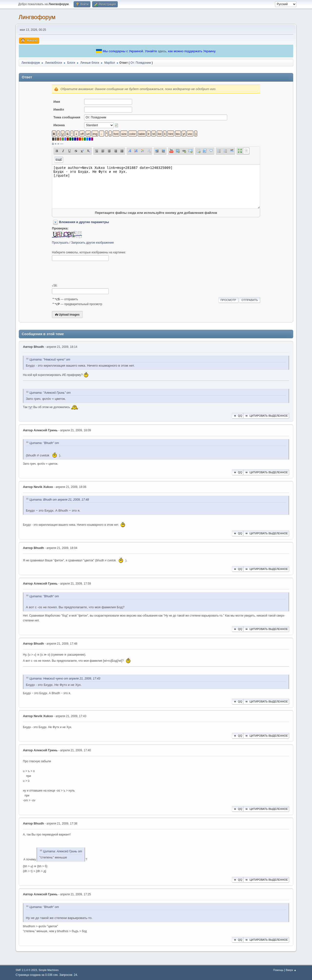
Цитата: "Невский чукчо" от (50, 360)
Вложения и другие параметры (84, 222)
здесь (162, 51)
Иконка (59, 125)
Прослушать (60, 243)
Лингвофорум (37, 17)
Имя (57, 102)
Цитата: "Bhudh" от (44, 443)
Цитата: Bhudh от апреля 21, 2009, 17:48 (59, 500)
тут (30, 407)
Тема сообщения (67, 117)
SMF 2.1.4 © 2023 (26, 970)
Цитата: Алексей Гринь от (63, 851)
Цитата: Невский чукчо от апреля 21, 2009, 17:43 (65, 679)
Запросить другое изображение (93, 243)
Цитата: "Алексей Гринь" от (50, 393)
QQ (238, 416)
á (53, 144)
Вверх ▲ (291, 970)
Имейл (59, 109)
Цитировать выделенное (266, 416)
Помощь (278, 970)
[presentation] (89, 272)
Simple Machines (49, 970)
